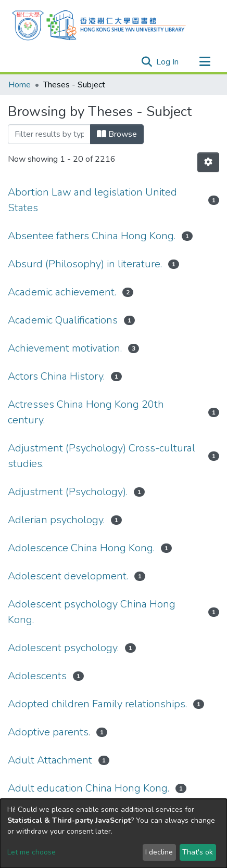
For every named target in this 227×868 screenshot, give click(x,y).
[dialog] (114, 833)
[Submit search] (147, 62)
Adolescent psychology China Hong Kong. (92, 612)
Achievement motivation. (65, 348)
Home (20, 85)
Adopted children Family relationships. (97, 704)
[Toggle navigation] (205, 62)
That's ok (198, 852)
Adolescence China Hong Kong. (81, 548)
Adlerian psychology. (56, 520)
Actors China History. (56, 376)
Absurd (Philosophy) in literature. (85, 264)
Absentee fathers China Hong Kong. (92, 236)
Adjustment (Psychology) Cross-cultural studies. (102, 456)
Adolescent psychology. (63, 648)
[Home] (99, 24)
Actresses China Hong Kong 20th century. (86, 412)
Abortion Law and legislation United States (92, 200)
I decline (159, 852)
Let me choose (31, 852)
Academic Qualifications (63, 320)
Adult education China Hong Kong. (89, 788)
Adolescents (37, 676)
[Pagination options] (208, 162)
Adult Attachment (50, 760)
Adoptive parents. (49, 732)
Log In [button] (168, 62)
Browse (117, 134)
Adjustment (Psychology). (68, 492)
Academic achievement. (62, 292)
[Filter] (49, 134)
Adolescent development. (68, 576)
